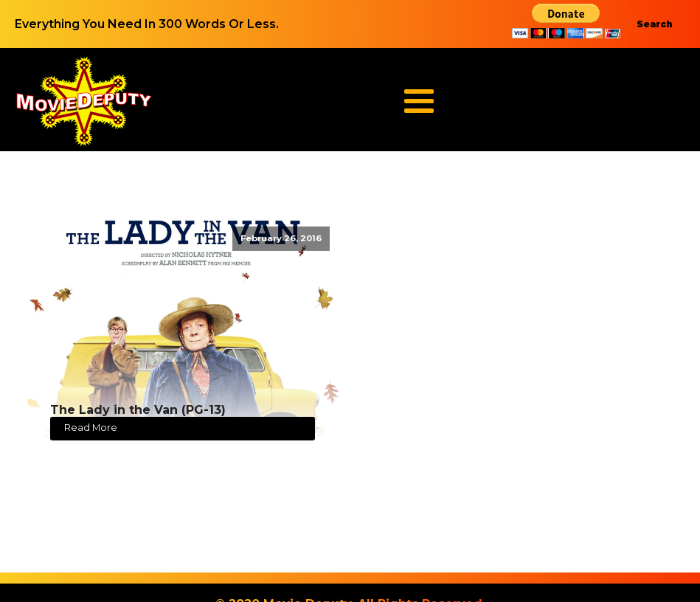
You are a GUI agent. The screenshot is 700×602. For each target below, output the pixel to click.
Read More (91, 428)
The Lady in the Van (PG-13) (138, 410)
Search (655, 24)
